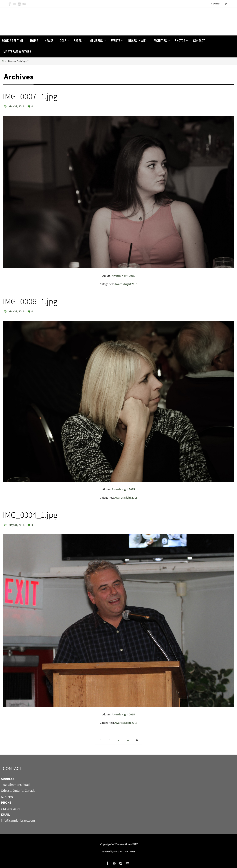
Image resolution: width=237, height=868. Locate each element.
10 (128, 740)
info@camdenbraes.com (18, 820)
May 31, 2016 (17, 106)
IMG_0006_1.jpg (30, 301)
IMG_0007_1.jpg (30, 96)
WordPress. (130, 851)
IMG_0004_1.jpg (30, 515)
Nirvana (118, 851)
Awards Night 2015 (123, 276)
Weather (216, 4)
